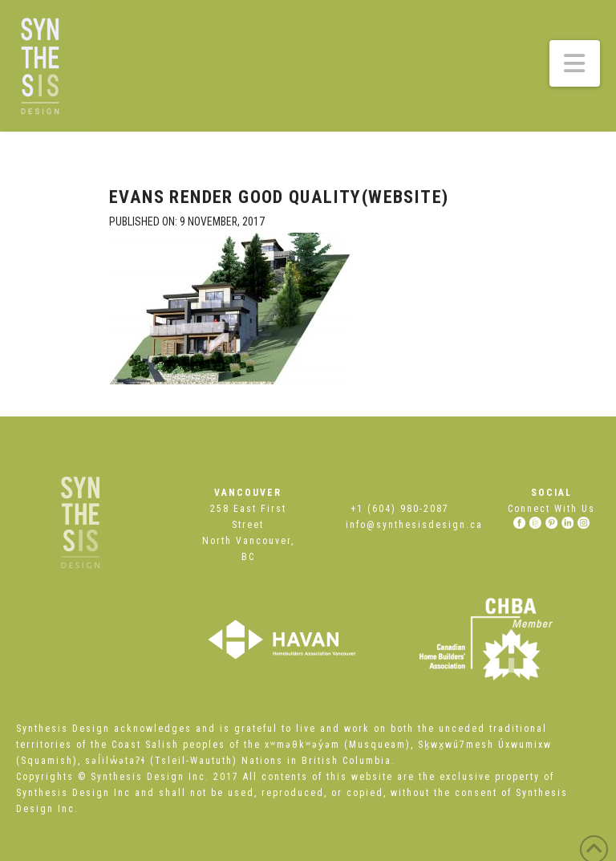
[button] (575, 63)
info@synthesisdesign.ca (414, 525)
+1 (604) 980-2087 (400, 509)
